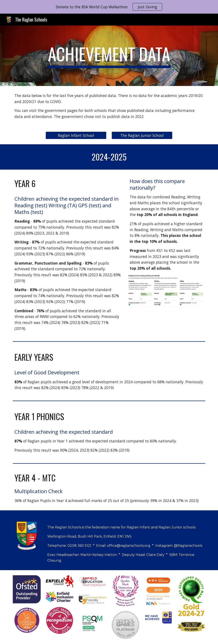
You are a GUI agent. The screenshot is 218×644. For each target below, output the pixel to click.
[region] (109, 7)
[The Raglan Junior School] (142, 135)
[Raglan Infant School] (76, 135)
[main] (109, 56)
